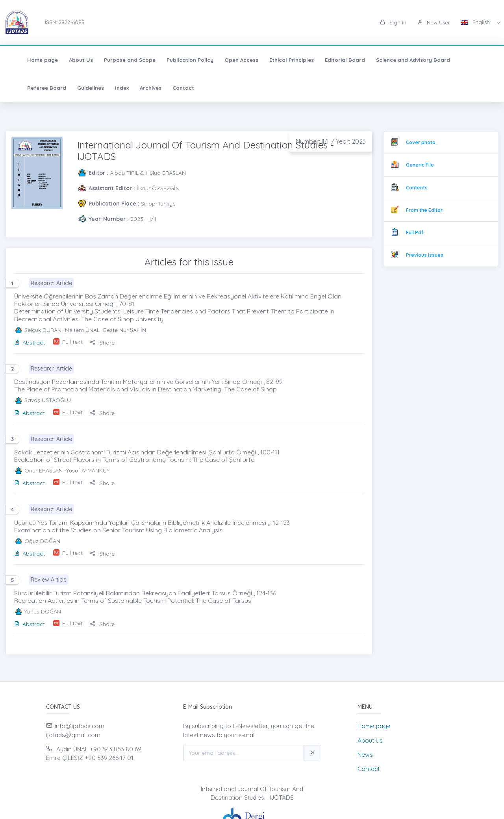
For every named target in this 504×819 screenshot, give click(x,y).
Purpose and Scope (118, 60)
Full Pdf (415, 233)
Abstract (30, 343)
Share (102, 343)
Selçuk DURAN (43, 330)
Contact (121, 88)
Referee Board (468, 60)
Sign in (393, 22)
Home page (30, 60)
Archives (88, 88)
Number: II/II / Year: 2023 (331, 141)
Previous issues (425, 255)
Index (60, 88)
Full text (72, 342)
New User (434, 22)
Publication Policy (178, 60)
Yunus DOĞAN (43, 611)
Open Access (229, 60)
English (476, 22)
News (365, 755)
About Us (69, 60)
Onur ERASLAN (44, 471)
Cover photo (421, 142)
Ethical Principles (279, 60)
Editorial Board (333, 60)
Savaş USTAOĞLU (48, 400)
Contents (417, 188)
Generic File (420, 165)
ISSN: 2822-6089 (65, 22)
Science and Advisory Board (401, 60)
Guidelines (28, 88)
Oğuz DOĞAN (42, 541)
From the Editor (424, 210)
